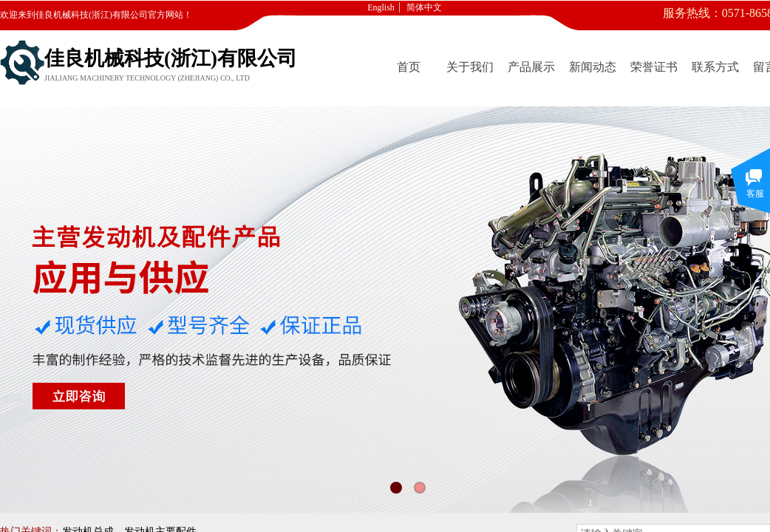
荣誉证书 (654, 67)
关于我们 (470, 67)
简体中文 (424, 7)
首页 (409, 67)
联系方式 (715, 67)
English (381, 7)
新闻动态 (593, 67)
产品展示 (531, 67)
